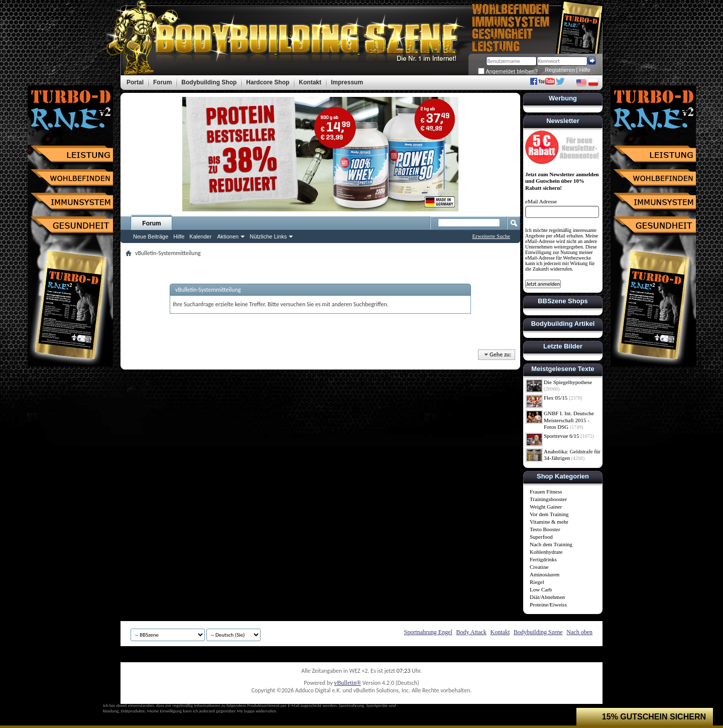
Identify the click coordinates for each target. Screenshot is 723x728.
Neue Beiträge (151, 236)
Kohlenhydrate (546, 552)
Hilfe (585, 70)
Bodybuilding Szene (538, 632)
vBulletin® (347, 683)
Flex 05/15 (556, 398)
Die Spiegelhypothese (568, 382)
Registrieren (560, 70)
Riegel (537, 582)
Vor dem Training (549, 514)
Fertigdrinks (543, 559)
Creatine (539, 567)
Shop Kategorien (563, 476)
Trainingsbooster (548, 499)
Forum (151, 223)
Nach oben (579, 632)
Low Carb (541, 589)
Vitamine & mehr (549, 522)
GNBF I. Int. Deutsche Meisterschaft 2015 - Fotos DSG (569, 420)
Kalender (200, 236)
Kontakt (500, 632)
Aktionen (228, 236)
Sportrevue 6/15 (562, 436)
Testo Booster (545, 529)
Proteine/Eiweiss (548, 604)
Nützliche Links (268, 236)
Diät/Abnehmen (547, 597)
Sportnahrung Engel (428, 632)
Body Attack (471, 632)
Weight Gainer (546, 507)
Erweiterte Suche (491, 236)
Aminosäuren (545, 574)
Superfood (541, 537)
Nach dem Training (551, 544)
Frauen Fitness (546, 492)
